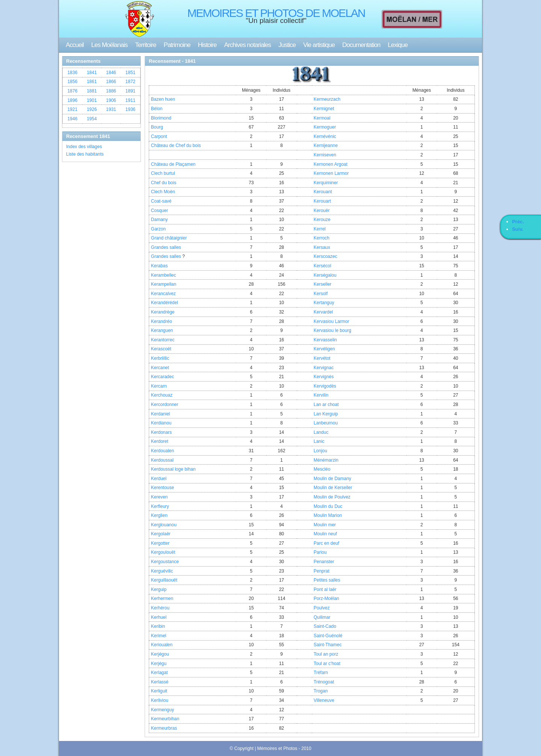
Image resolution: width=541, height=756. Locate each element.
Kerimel (159, 636)
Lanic (319, 441)
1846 (111, 73)
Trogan (321, 691)
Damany (159, 220)
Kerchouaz (162, 395)
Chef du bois (164, 183)
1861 (92, 82)
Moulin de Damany (332, 479)
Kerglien (159, 515)
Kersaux (322, 247)
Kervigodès (325, 386)
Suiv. (518, 229)
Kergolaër (161, 534)
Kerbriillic (160, 358)
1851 (131, 73)
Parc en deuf (326, 543)
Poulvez (322, 608)
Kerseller (323, 284)
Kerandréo (162, 321)
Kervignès (324, 377)
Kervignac (324, 368)
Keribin (158, 626)
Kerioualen (162, 645)
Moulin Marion (328, 515)
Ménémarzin (326, 460)
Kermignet (324, 109)
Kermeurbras (164, 728)
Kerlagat (159, 673)
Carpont (159, 136)
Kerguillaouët (164, 580)
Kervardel (323, 312)
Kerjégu (159, 664)
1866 (111, 82)
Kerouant (323, 192)
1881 (92, 91)
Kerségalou (325, 275)
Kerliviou (160, 700)
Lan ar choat (326, 405)
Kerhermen (162, 598)
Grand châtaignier (169, 238)
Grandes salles (166, 247)
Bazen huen (163, 99)
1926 (92, 109)
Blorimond (161, 118)
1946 (72, 119)
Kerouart (322, 201)
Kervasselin (325, 340)
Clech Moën (163, 192)
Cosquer (159, 211)
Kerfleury (160, 506)
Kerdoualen (162, 451)
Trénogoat (324, 682)
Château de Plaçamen (173, 164)
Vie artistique (319, 45)
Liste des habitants (85, 154)
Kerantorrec (163, 340)
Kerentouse (162, 488)
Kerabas (159, 266)
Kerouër (322, 211)
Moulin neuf (325, 534)
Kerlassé (160, 682)
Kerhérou (160, 608)
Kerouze (322, 220)
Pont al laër (325, 589)
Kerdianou (161, 423)
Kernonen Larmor (331, 173)
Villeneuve (324, 700)
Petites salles (327, 580)
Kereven (159, 497)
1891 (131, 91)
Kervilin (321, 395)
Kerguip (159, 589)
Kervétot (322, 358)
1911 (131, 100)
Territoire (145, 45)
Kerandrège (163, 312)
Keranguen (162, 330)
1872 (131, 82)
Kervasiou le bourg (332, 330)
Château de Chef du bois (176, 145)
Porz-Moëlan (326, 598)
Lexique (398, 45)
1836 (72, 73)
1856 (72, 82)
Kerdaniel (161, 414)
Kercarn (159, 386)
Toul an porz (326, 654)
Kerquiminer (326, 183)
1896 (72, 100)
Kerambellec (164, 275)
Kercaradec (162, 377)
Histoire (207, 45)
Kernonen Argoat (331, 164)
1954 (92, 119)
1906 (111, 100)
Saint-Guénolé (328, 636)
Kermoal (322, 118)
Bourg (157, 127)
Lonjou (320, 451)
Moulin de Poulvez (332, 497)
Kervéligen (324, 349)
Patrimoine (177, 45)
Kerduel (159, 479)
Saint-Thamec (328, 645)
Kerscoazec (326, 256)
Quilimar (322, 617)
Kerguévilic (162, 571)
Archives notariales (247, 45)
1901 (92, 100)
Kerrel (320, 229)
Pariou (320, 552)
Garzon (158, 229)
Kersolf (321, 294)
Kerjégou (160, 654)
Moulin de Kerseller (333, 488)
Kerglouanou (164, 525)
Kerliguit (159, 691)
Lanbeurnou (326, 423)
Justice (287, 45)
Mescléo (322, 469)
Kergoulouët (163, 552)
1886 (111, 91)
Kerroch (322, 238)
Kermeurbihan (165, 719)
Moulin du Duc (328, 506)
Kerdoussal (162, 460)
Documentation (361, 45)
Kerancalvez (163, 294)
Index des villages (84, 147)
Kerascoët (161, 349)
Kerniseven (325, 155)
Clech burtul (163, 173)
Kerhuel (159, 617)
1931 (111, 109)
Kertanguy (324, 303)
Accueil (75, 45)
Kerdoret (160, 441)
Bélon (157, 109)
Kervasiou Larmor (332, 321)
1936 (131, 109)
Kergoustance (165, 562)
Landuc (321, 432)
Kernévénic (325, 136)
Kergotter (160, 543)
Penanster (324, 562)
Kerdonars (161, 432)
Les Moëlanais (110, 45)
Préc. (518, 222)
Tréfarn (321, 673)
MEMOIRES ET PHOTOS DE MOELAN (276, 13)
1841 (92, 73)
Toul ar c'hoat (327, 664)
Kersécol (323, 266)
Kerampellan (164, 284)
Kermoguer (325, 127)
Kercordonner (165, 405)
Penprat (322, 571)
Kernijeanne (326, 145)
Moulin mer (325, 525)
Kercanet (160, 368)
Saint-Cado (325, 626)
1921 (72, 109)
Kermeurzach (327, 99)
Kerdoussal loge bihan (173, 469)
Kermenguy (162, 710)
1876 (72, 91)
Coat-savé (161, 201)
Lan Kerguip (326, 414)
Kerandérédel (165, 303)
